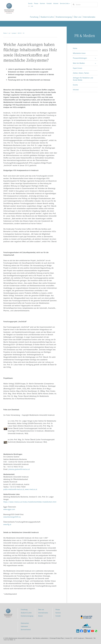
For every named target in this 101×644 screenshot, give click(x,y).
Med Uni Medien (79, 63)
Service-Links (65, 3)
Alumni (40, 616)
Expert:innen (78, 68)
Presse (36, 3)
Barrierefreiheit (26, 629)
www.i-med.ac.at (31, 489)
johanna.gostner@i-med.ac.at (19, 469)
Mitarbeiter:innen (79, 53)
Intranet (56, 3)
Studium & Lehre (47, 17)
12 (24, 33)
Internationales (89, 17)
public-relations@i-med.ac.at (14, 489)
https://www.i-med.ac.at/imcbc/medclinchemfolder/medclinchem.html (30, 502)
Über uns (77, 17)
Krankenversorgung (64, 17)
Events (30, 3)
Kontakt (49, 3)
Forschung (34, 17)
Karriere (42, 3)
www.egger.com (9, 509)
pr (9, 33)
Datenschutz (25, 623)
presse (14, 33)
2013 (19, 33)
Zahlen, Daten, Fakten (81, 73)
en (32, 6)
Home (5, 33)
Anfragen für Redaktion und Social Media (83, 79)
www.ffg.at (7, 524)
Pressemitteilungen (80, 58)
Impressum (24, 626)
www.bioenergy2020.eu (12, 517)
